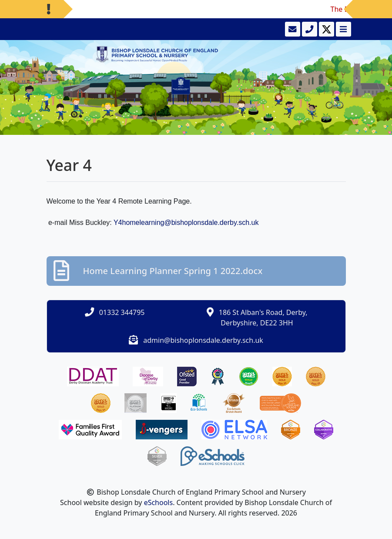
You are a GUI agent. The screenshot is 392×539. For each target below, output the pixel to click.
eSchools (159, 502)
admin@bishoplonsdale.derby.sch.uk (203, 340)
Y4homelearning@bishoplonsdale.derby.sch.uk (186, 223)
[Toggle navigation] (343, 29)
